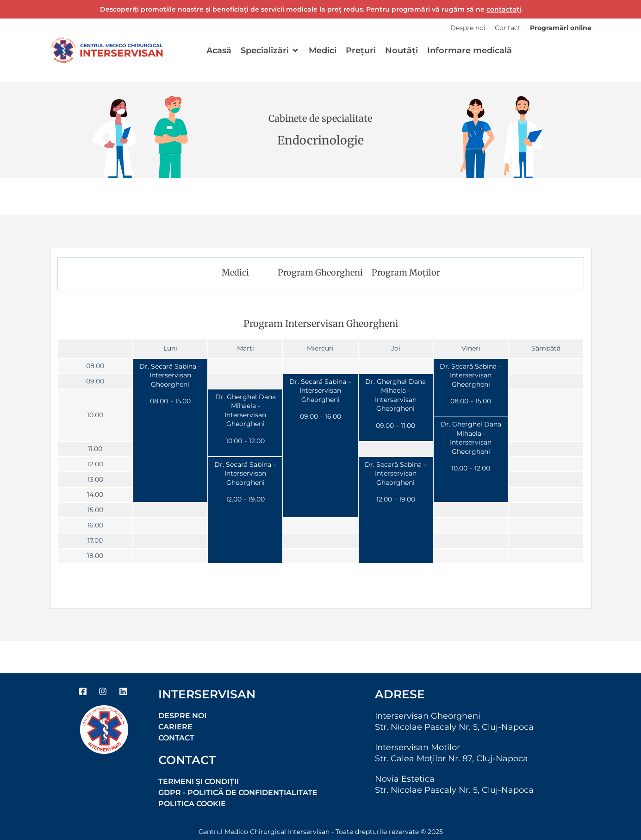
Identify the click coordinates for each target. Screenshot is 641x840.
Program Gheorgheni (320, 273)
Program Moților (406, 273)
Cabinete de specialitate (320, 118)
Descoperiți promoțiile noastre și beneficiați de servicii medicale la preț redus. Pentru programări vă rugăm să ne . (311, 9)
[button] (270, 50)
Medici (235, 273)
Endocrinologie (320, 140)
